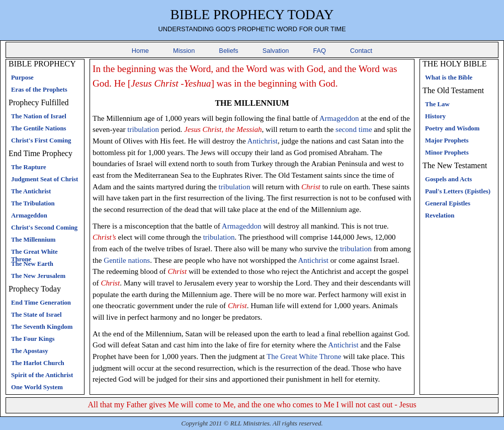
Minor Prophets (447, 153)
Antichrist (263, 141)
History (435, 116)
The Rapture (29, 167)
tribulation (143, 129)
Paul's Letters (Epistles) (458, 191)
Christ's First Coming (41, 140)
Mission (184, 51)
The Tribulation (33, 203)
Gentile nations (127, 260)
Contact (361, 51)
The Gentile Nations (39, 128)
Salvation (276, 51)
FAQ (319, 51)
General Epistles (448, 203)
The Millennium (33, 240)
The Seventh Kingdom (42, 327)
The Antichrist (31, 191)
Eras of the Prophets (39, 90)
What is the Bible (449, 78)
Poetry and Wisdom (452, 128)
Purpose (22, 78)
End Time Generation (41, 303)
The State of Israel (36, 315)
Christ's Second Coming (44, 228)
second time (354, 129)
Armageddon (29, 216)
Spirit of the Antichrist (42, 375)
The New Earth (32, 264)
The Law (437, 104)
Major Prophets (447, 140)
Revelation (440, 216)
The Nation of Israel (39, 116)
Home (140, 51)
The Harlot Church (38, 363)
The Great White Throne (304, 356)
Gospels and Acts (448, 179)
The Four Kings (33, 339)
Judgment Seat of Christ (45, 179)
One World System (37, 387)
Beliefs (228, 51)
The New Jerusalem (38, 276)
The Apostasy (30, 351)
